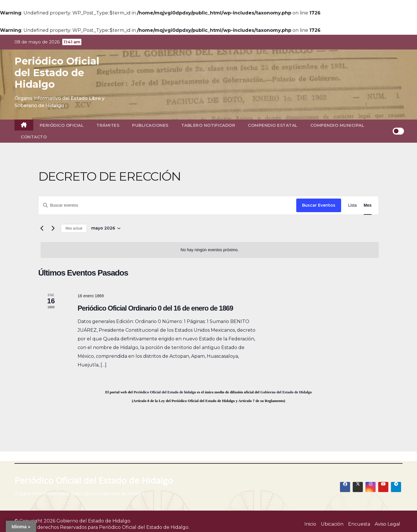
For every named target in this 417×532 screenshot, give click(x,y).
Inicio (310, 524)
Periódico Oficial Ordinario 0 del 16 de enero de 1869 (155, 308)
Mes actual (74, 228)
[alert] (210, 250)
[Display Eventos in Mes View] (368, 205)
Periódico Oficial (62, 125)
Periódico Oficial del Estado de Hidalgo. (144, 527)
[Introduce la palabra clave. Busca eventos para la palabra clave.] (167, 205)
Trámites (108, 125)
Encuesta (359, 524)
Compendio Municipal (338, 125)
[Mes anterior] (42, 228)
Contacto (34, 137)
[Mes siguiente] (53, 228)
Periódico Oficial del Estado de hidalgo (165, 392)
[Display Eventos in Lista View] (352, 205)
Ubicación (332, 524)
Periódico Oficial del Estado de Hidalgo (57, 73)
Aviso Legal (387, 524)
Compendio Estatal (273, 125)
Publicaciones (150, 125)
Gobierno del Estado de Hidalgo (286, 392)
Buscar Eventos (319, 205)
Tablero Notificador (208, 125)
